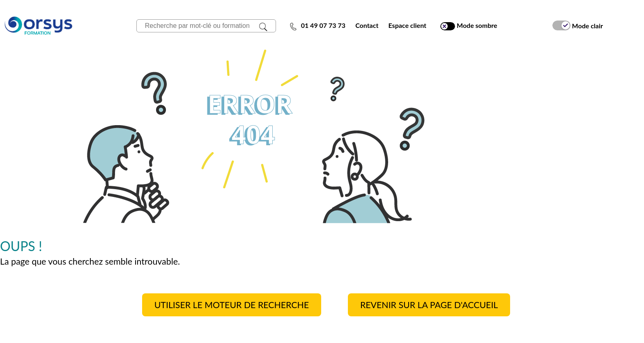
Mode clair (578, 25)
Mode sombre (469, 26)
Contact (367, 25)
